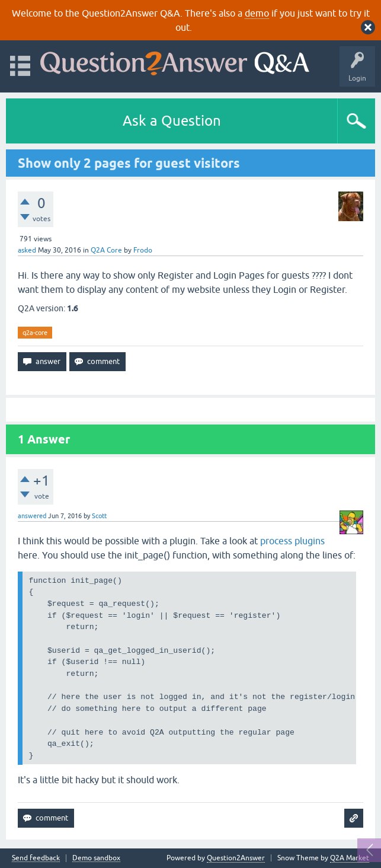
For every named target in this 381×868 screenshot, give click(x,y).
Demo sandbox (96, 858)
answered (32, 516)
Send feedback (36, 858)
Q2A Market (350, 858)
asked (27, 250)
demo (257, 13)
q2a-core (35, 333)
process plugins (292, 541)
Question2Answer (236, 858)
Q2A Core (106, 250)
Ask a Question (172, 121)
